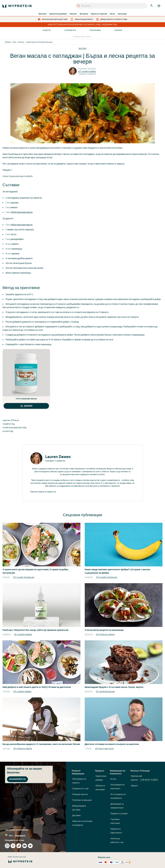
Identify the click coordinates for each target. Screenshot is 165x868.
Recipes (21, 42)
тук (55, 492)
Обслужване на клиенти (79, 781)
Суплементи (70, 30)
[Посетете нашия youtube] (25, 846)
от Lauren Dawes (87, 72)
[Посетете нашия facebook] (13, 846)
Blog (15, 42)
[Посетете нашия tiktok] (19, 846)
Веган (112, 14)
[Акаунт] (152, 6)
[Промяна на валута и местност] (33, 836)
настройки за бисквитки (17, 830)
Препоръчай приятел (145, 778)
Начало (8, 42)
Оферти (134, 786)
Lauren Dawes (58, 457)
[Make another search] (82, 37)
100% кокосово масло (26, 399)
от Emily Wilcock (105, 749)
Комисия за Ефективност (116, 831)
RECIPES (83, 48)
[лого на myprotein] (17, 6)
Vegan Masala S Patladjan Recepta (39, 42)
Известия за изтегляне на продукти (82, 823)
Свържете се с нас (80, 789)
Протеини (42, 14)
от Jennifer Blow (105, 692)
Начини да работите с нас (117, 840)
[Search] (79, 6)
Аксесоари (122, 14)
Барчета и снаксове (99, 14)
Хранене (118, 30)
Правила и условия (119, 814)
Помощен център (80, 794)
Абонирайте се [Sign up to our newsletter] (17, 779)
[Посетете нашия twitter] (30, 846)
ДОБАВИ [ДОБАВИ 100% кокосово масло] (26, 406)
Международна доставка (79, 808)
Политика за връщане (82, 800)
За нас (113, 779)
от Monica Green (105, 635)
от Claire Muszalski (24, 577)
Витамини (84, 14)
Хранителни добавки (58, 14)
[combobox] (111, 6)
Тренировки (95, 30)
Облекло (73, 14)
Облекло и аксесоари (100, 788)
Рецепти (47, 30)
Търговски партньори (115, 821)
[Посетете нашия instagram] (7, 846)
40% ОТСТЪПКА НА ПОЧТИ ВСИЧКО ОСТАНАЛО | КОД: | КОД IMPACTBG (82, 25)
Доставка (76, 815)
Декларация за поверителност (117, 806)
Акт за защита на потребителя (118, 796)
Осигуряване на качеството (118, 787)
